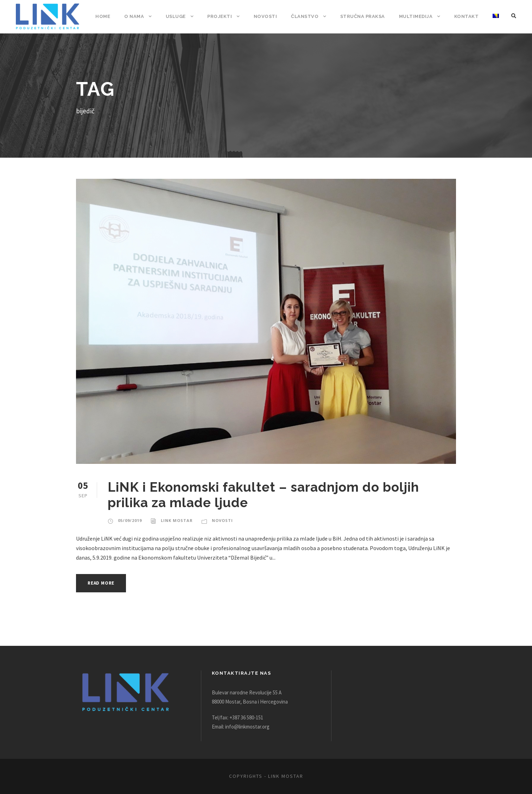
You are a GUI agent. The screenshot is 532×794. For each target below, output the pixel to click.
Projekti (224, 16)
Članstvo (306, 16)
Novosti (268, 16)
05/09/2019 (129, 521)
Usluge (180, 16)
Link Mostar (175, 521)
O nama (138, 16)
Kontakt (467, 16)
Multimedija (417, 16)
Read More (103, 583)
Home (107, 16)
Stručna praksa (364, 16)
